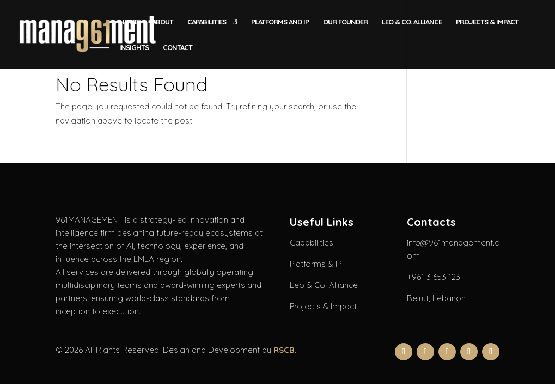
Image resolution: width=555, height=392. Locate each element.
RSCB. (285, 350)
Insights (134, 48)
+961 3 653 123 (434, 277)
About (163, 22)
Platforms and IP (280, 22)
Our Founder (345, 22)
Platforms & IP (316, 264)
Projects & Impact (487, 22)
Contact (178, 48)
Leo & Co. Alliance (324, 285)
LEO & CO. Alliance (412, 22)
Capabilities (207, 22)
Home (129, 22)
